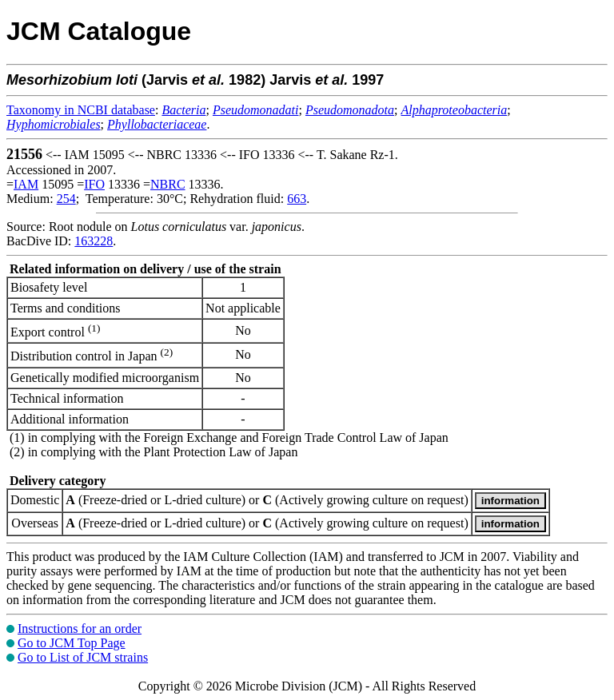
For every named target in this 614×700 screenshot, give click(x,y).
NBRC (168, 184)
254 (66, 199)
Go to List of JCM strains (83, 657)
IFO (94, 184)
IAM (26, 184)
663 (297, 199)
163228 (94, 241)
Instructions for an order (80, 628)
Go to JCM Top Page (72, 643)
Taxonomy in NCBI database (81, 110)
